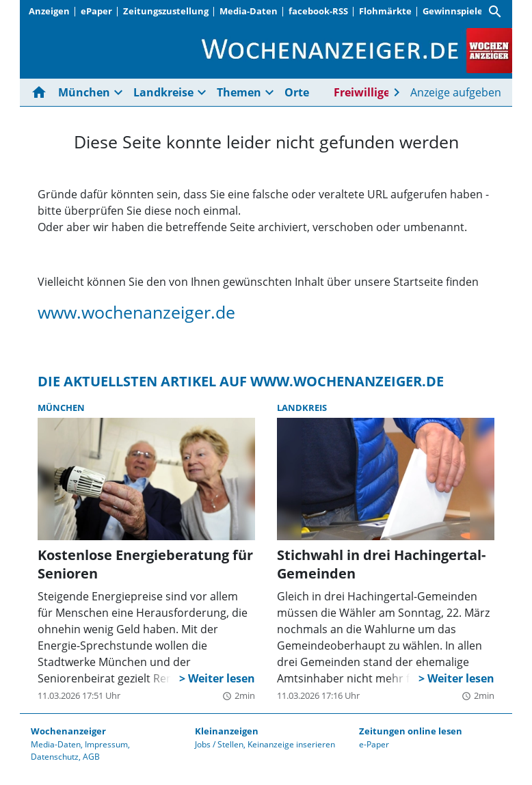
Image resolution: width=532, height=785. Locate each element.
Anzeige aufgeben (456, 92)
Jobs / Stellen (219, 744)
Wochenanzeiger (68, 731)
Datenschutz (55, 757)
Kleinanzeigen (227, 731)
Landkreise (163, 92)
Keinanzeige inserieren (291, 744)
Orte (297, 92)
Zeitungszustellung (166, 11)
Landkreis (302, 408)
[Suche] (495, 12)
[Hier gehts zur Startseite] (42, 92)
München (84, 92)
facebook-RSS (318, 11)
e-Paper (374, 744)
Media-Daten (249, 11)
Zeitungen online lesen (411, 731)
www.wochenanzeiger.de (136, 312)
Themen (239, 92)
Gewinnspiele (453, 11)
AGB (91, 757)
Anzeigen (49, 11)
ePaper (96, 11)
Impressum (106, 744)
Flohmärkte (385, 11)
